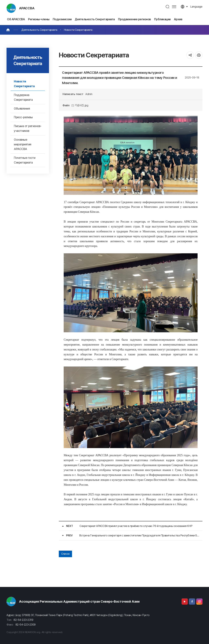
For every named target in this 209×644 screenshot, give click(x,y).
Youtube (185, 601)
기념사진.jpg (80, 105)
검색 (168, 7)
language (196, 7)
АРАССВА (27, 8)
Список (65, 554)
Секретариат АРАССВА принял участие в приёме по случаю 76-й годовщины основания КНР (136, 526)
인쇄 (199, 55)
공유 (190, 55)
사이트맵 (174, 7)
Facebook (192, 601)
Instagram (199, 601)
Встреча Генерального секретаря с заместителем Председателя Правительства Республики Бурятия (139, 535)
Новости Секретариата (78, 30)
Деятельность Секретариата (39, 30)
